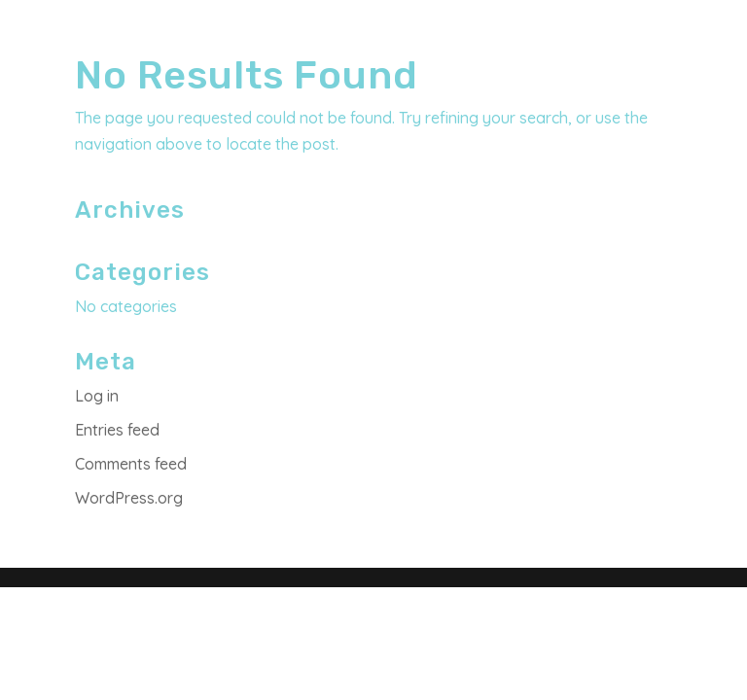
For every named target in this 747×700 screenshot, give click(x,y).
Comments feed (131, 464)
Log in (97, 396)
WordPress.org (129, 498)
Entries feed (117, 430)
